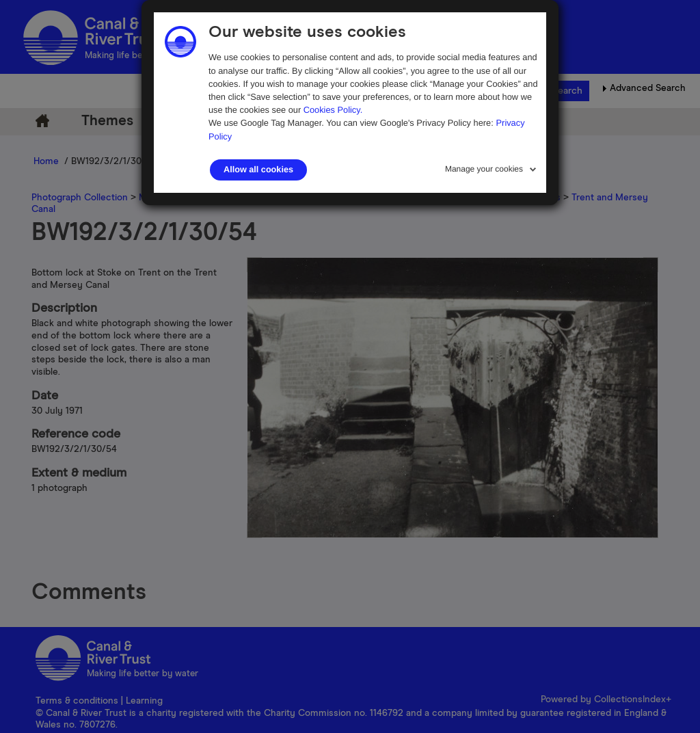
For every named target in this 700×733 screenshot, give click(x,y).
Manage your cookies (484, 169)
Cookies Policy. (333, 110)
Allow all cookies (258, 170)
